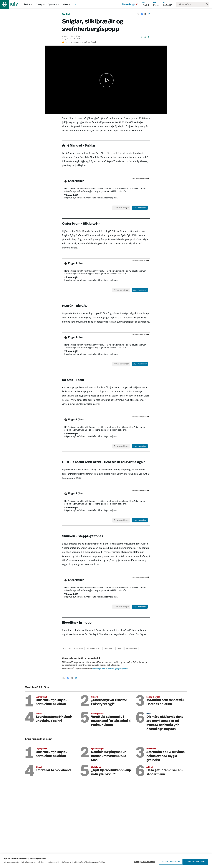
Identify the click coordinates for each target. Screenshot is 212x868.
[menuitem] (32, 4)
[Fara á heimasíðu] (11, 4)
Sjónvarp (53, 4)
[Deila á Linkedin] (149, 14)
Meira (65, 4)
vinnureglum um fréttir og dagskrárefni (110, 671)
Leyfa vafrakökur (195, 862)
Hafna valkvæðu (170, 862)
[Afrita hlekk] (138, 14)
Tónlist (66, 14)
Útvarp (39, 4)
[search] (191, 4)
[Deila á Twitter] (145, 14)
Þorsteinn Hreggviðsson (72, 36)
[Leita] (207, 4)
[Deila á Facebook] (142, 14)
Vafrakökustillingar (118, 208)
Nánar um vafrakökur (97, 863)
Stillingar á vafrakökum (144, 862)
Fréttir (27, 4)
